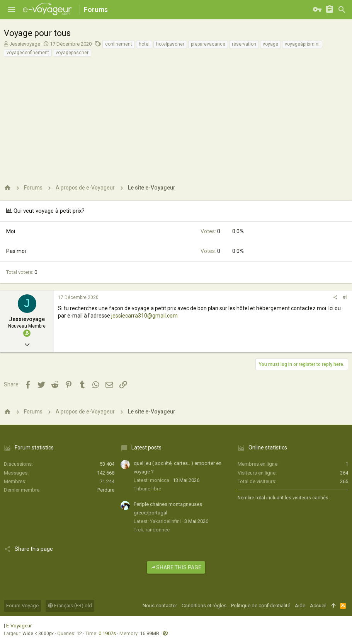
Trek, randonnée (152, 530)
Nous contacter (160, 606)
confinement (119, 44)
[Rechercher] (342, 10)
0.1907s (107, 633)
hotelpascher (170, 44)
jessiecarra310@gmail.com (145, 316)
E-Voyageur (19, 626)
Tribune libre (147, 489)
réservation (244, 44)
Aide (300, 606)
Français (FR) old (70, 606)
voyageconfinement (28, 53)
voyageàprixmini (302, 44)
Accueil (318, 606)
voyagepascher (72, 53)
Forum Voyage (22, 606)
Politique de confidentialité (261, 606)
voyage (270, 44)
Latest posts (146, 448)
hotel (144, 44)
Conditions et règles (204, 606)
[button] (12, 10)
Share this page (176, 567)
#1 (345, 297)
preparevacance (208, 44)
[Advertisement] (175, 115)
